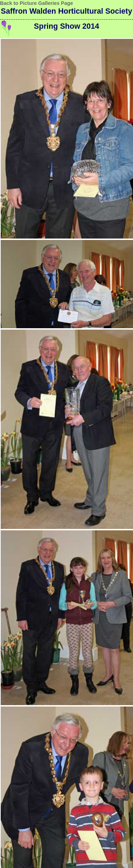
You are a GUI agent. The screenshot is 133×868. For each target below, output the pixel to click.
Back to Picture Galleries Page (36, 3)
